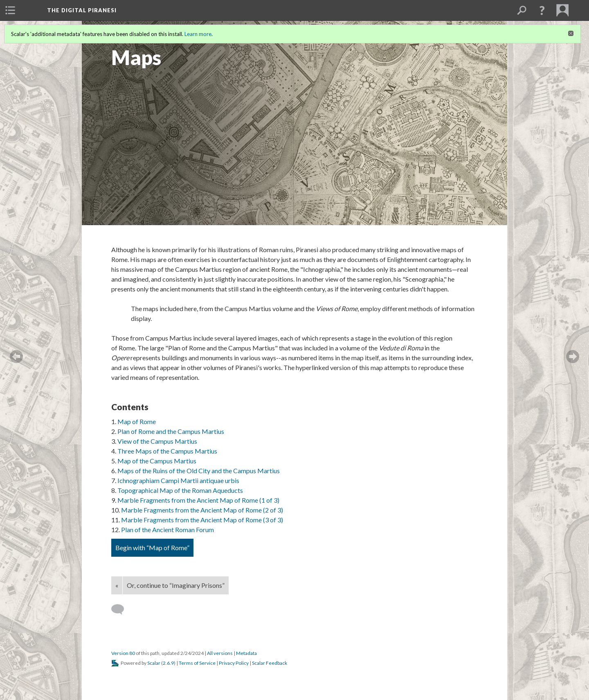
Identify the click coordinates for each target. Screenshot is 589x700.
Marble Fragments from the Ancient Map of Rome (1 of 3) (198, 500)
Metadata (246, 653)
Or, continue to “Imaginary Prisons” (176, 585)
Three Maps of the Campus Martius (167, 451)
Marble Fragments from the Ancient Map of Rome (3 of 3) (202, 520)
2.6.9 (168, 663)
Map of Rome (137, 421)
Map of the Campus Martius (157, 461)
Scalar (154, 663)
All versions (220, 653)
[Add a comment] (121, 610)
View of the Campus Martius (157, 441)
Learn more (198, 34)
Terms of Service (197, 663)
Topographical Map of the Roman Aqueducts (180, 490)
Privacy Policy (234, 663)
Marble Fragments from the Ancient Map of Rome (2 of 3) (202, 510)
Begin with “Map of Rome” (152, 548)
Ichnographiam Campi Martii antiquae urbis (178, 480)
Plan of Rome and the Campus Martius (171, 431)
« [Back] (117, 585)
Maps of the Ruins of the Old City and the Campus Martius (199, 471)
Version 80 (123, 653)
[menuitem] (10, 10)
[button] (542, 10)
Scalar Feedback (270, 663)
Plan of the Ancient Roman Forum (167, 530)
